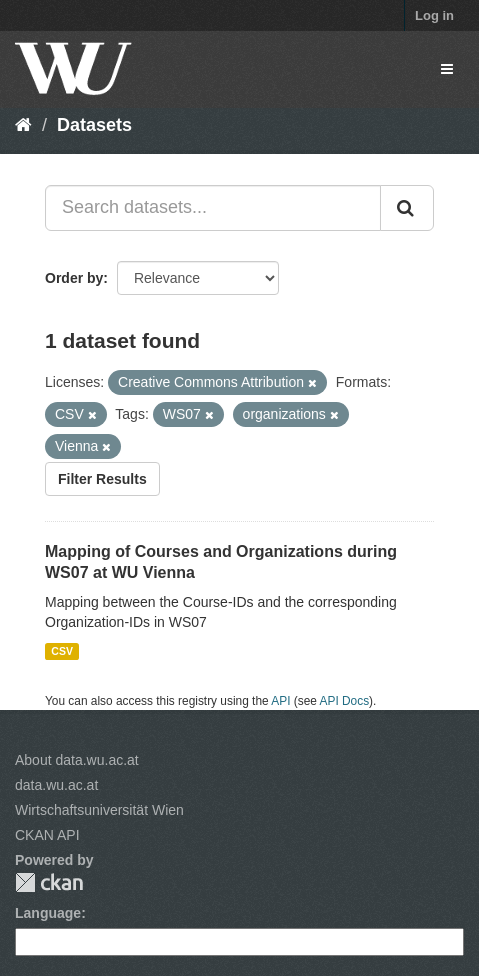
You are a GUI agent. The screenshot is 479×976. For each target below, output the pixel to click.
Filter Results (102, 479)
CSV (62, 651)
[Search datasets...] (213, 208)
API (280, 701)
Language (48, 913)
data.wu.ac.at (56, 785)
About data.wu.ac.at (77, 760)
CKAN (49, 882)
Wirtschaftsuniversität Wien (99, 810)
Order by (74, 278)
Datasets (94, 125)
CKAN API (47, 835)
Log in (434, 15)
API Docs (345, 701)
